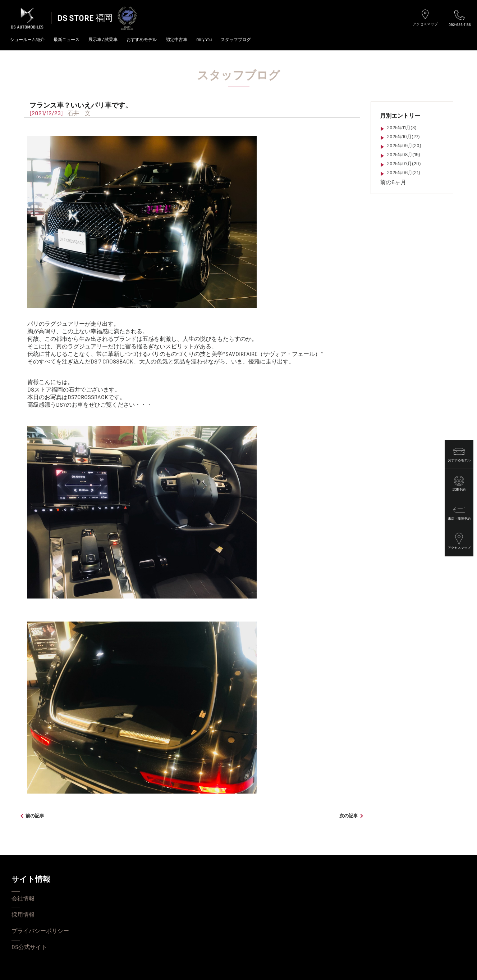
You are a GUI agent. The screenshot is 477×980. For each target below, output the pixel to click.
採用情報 (23, 915)
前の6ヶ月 (393, 182)
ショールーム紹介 (27, 40)
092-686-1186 (460, 18)
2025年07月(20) (404, 164)
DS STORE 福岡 (85, 18)
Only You (204, 40)
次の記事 (349, 816)
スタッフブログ (236, 40)
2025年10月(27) (403, 137)
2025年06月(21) (404, 173)
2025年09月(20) (404, 146)
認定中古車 (176, 40)
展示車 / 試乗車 (103, 40)
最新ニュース (66, 40)
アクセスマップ (425, 18)
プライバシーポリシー (40, 931)
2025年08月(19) (404, 155)
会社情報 (23, 899)
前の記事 (35, 816)
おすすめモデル (142, 40)
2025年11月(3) (402, 128)
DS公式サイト (29, 947)
